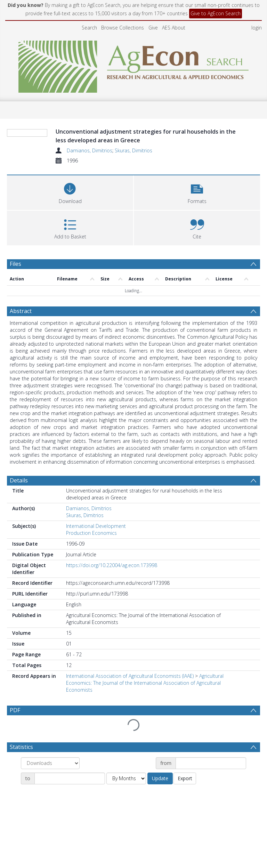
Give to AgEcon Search (216, 13)
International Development (96, 526)
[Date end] (70, 778)
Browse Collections (123, 28)
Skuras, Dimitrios (133, 150)
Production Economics (91, 533)
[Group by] (50, 763)
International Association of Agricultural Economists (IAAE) (130, 676)
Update (160, 778)
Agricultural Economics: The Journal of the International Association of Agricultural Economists (145, 683)
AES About (174, 28)
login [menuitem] (257, 28)
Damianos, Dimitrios (90, 150)
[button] (197, 192)
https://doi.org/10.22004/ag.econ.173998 (112, 565)
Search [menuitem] (89, 28)
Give (153, 28)
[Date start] (211, 763)
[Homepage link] (134, 65)
